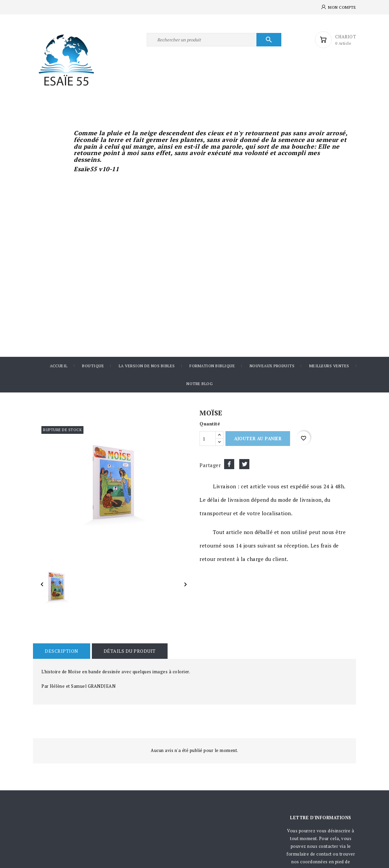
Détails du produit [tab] (130, 651)
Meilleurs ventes (329, 366)
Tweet (244, 464)
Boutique (93, 366)
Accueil (59, 366)
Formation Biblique (212, 366)
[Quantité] (208, 439)
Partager (229, 464)
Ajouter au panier (258, 439)
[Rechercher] (214, 40)
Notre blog (200, 384)
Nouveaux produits (272, 366)
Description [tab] (62, 651)
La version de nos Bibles (147, 366)
